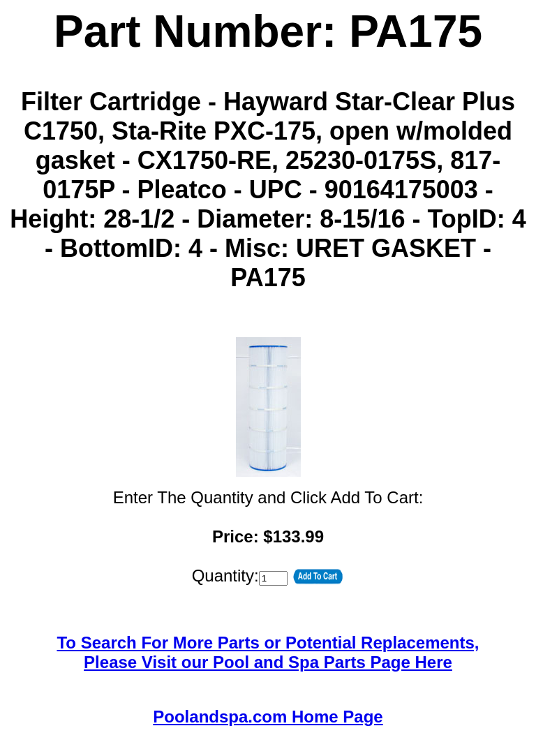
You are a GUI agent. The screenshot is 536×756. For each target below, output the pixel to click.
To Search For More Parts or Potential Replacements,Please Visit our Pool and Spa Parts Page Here (268, 652)
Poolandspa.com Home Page (268, 717)
